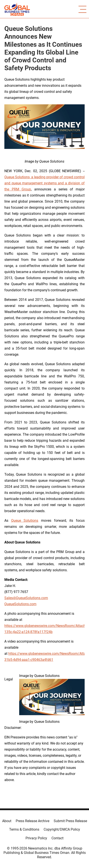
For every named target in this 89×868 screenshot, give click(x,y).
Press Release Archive (33, 821)
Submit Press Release (70, 821)
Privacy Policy (36, 838)
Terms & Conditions (24, 829)
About (7, 821)
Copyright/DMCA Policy (62, 829)
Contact (57, 838)
